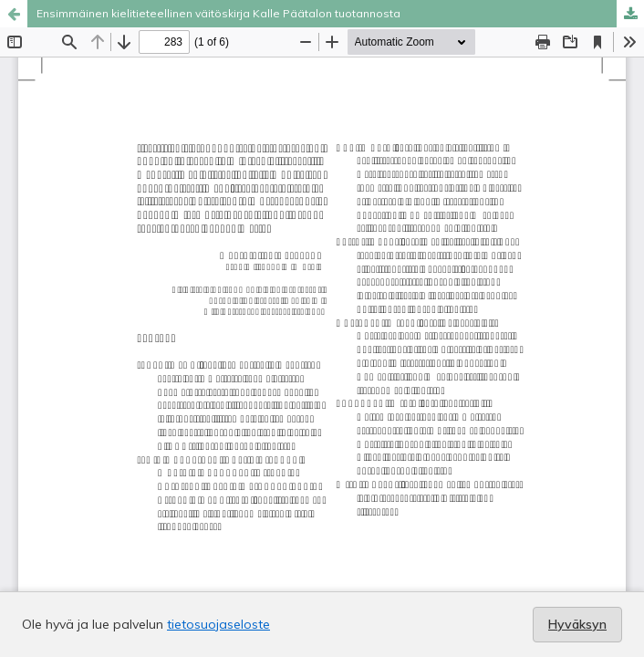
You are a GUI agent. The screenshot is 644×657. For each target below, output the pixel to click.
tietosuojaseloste (218, 624)
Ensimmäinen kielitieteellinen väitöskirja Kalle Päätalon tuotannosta (218, 13)
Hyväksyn (577, 624)
